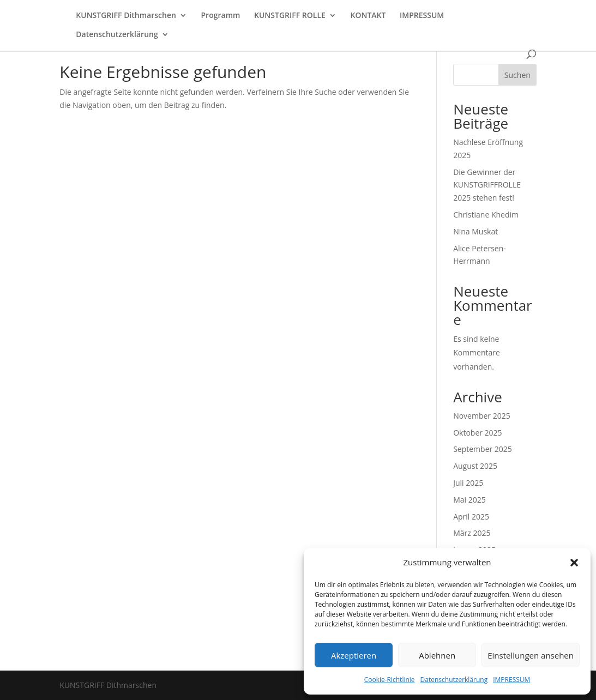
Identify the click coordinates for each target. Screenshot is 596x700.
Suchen (517, 75)
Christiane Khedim (486, 215)
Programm (221, 16)
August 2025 (475, 466)
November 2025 (482, 416)
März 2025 (472, 533)
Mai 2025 (469, 500)
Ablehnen (437, 655)
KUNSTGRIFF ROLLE (290, 16)
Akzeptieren (354, 655)
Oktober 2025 (477, 433)
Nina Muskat (475, 231)
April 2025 (471, 517)
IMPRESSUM (511, 680)
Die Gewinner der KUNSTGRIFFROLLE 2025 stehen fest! (487, 185)
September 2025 (483, 449)
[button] (574, 563)
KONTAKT (368, 16)
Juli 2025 (468, 483)
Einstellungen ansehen (531, 655)
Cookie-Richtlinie (390, 680)
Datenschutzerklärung (454, 680)
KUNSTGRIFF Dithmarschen (126, 16)
